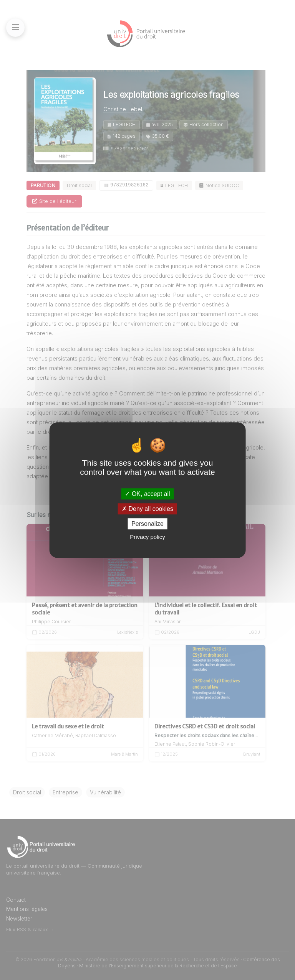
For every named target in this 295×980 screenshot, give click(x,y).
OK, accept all (147, 494)
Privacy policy (147, 537)
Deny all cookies (147, 509)
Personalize (147, 524)
